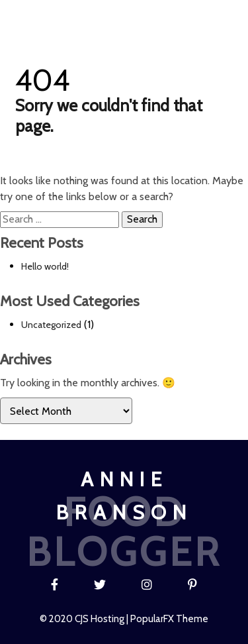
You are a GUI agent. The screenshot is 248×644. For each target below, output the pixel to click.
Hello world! (45, 266)
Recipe (113, 17)
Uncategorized (51, 325)
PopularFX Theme (169, 619)
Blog (72, 17)
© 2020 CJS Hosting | (85, 619)
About (157, 17)
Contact (208, 17)
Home (32, 17)
